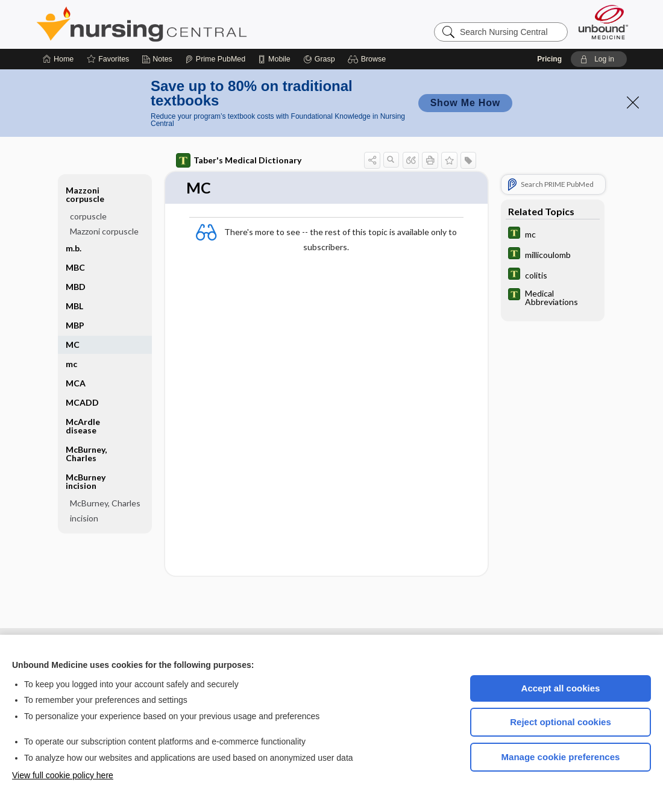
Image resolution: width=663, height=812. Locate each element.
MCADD (82, 402)
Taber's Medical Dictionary (239, 160)
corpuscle (88, 216)
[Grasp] (319, 59)
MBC (75, 267)
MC (73, 345)
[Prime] (215, 59)
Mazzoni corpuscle (85, 194)
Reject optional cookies (561, 722)
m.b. (74, 248)
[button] (369, 59)
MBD (76, 287)
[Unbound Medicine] (603, 22)
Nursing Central (187, 24)
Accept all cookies (561, 688)
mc (71, 364)
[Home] (58, 59)
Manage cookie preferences (561, 757)
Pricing (549, 59)
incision (84, 518)
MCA (76, 383)
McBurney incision (86, 481)
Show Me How (465, 103)
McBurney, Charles (86, 454)
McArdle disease (83, 426)
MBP (75, 325)
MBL (74, 306)
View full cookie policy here (63, 775)
